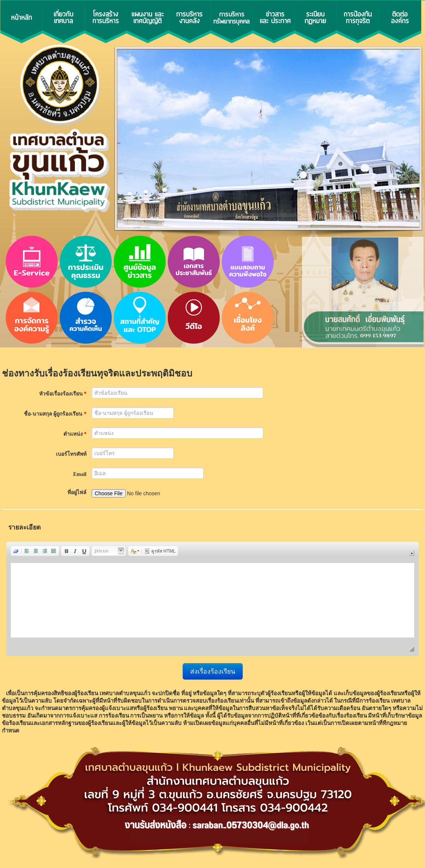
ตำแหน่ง (75, 434)
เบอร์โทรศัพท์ (71, 454)
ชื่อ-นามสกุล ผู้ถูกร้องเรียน (55, 414)
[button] (16, 551)
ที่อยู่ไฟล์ (77, 492)
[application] (212, 599)
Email (80, 474)
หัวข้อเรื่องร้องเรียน (63, 394)
